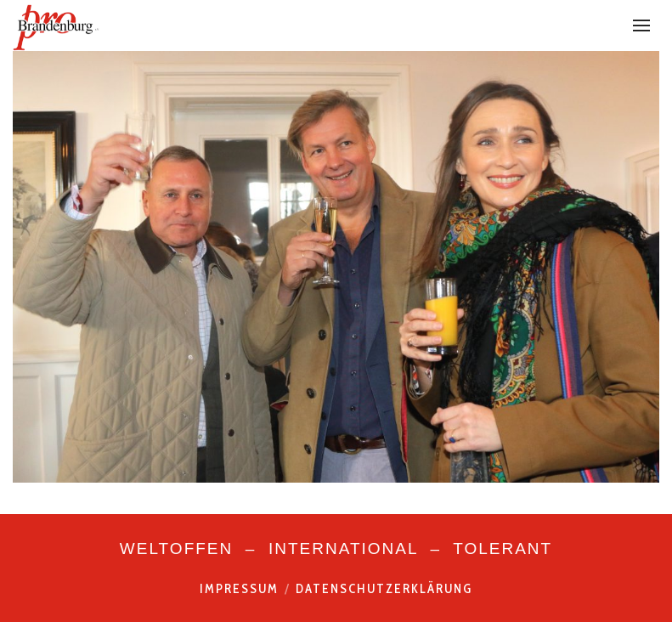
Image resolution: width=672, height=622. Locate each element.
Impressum (239, 589)
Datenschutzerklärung (384, 589)
